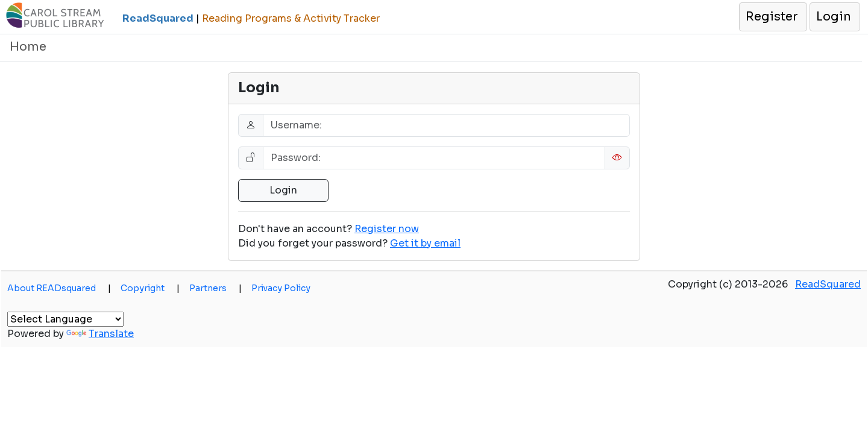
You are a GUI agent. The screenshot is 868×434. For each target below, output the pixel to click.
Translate (100, 334)
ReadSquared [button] (828, 284)
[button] (772, 17)
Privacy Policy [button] (281, 288)
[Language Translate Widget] (65, 319)
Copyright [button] (150, 288)
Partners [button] (215, 288)
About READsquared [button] (59, 288)
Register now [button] (387, 229)
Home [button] (28, 47)
